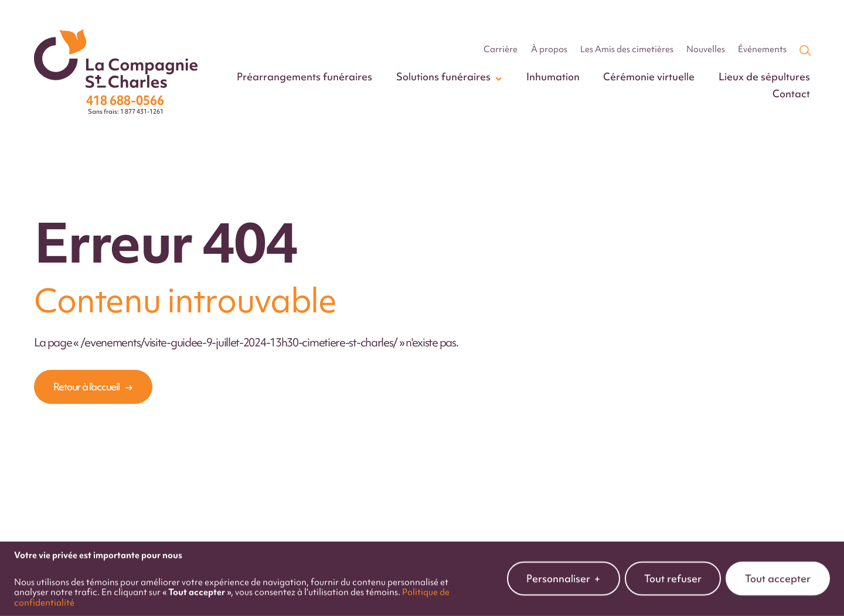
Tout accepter (778, 574)
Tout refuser (673, 574)
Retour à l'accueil (86, 387)
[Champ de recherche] (804, 50)
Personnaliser (564, 575)
